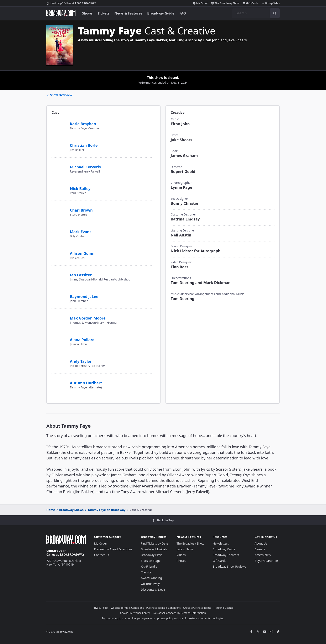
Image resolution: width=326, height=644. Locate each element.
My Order (200, 3)
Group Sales (271, 3)
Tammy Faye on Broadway (105, 510)
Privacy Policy (101, 608)
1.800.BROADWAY (71, 3)
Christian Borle (84, 145)
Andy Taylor (81, 361)
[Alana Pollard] (59, 337)
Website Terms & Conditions (127, 608)
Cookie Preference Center (135, 613)
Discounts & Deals (153, 590)
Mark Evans (81, 232)
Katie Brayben (83, 124)
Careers (260, 549)
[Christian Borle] (59, 145)
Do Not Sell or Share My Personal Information (179, 613)
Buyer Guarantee (266, 561)
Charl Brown (81, 210)
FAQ (183, 13)
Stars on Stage (151, 561)
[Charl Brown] (59, 208)
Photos (181, 561)
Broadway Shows (69, 510)
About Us (261, 543)
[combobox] (256, 13)
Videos (181, 555)
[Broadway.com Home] (61, 13)
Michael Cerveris (85, 167)
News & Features (128, 13)
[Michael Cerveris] (59, 166)
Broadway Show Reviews (229, 566)
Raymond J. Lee (84, 296)
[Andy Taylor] (59, 359)
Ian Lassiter (81, 275)
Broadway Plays (152, 555)
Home (51, 510)
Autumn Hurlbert (86, 383)
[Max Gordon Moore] (59, 318)
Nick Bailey (80, 189)
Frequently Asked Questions (113, 549)
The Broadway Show (225, 3)
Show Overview (59, 95)
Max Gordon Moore (88, 318)
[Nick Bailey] (59, 186)
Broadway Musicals (154, 549)
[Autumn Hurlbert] (59, 382)
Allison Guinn (82, 253)
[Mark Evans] (59, 229)
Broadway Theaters (226, 555)
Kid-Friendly (149, 566)
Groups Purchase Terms (197, 608)
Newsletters (221, 543)
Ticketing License (224, 608)
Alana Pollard (82, 340)
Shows (87, 13)
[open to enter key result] (275, 13)
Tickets (104, 13)
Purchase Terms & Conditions (164, 608)
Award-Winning (151, 578)
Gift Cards (251, 3)
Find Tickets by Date (155, 543)
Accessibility (263, 555)
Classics (146, 572)
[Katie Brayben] (59, 121)
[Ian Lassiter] (59, 273)
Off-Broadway (150, 584)
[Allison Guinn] (59, 251)
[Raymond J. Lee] (59, 296)
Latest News (185, 549)
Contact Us (54, 551)
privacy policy (165, 618)
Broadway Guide (161, 13)
